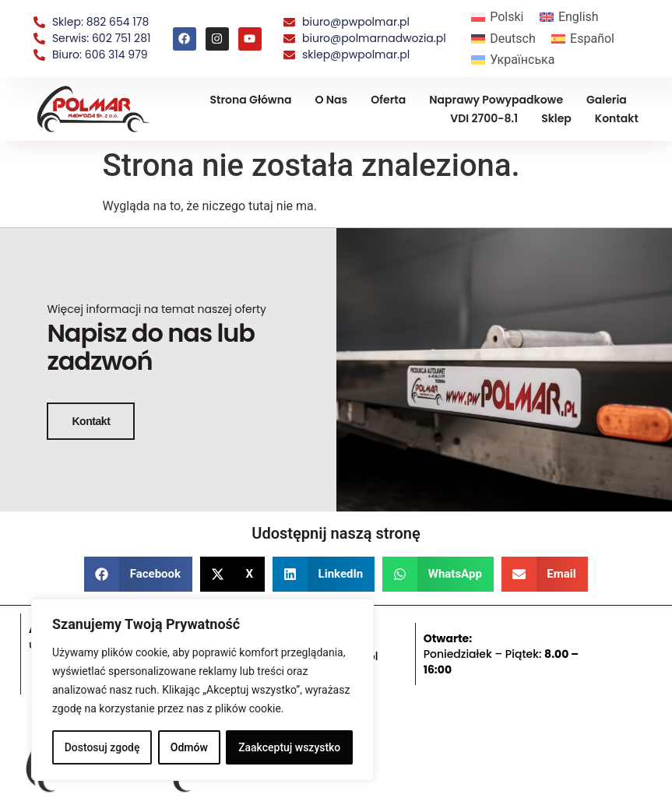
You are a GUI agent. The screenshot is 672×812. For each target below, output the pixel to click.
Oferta (388, 100)
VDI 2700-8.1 (484, 118)
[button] (138, 573)
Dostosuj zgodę (102, 747)
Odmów (189, 747)
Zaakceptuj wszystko (289, 747)
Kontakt (617, 118)
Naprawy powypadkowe (496, 100)
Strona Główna (251, 100)
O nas (331, 100)
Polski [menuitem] (507, 17)
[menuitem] (498, 17)
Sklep (556, 118)
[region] (202, 690)
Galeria (607, 100)
